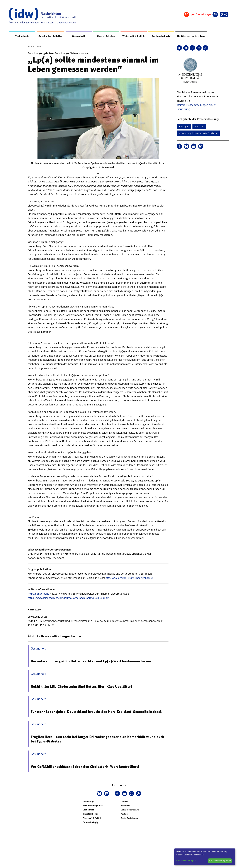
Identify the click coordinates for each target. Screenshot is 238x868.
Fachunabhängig (160, 36)
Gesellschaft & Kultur (50, 36)
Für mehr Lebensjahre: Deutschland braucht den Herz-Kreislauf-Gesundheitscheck (97, 712)
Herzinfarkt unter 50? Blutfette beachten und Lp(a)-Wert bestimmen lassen (92, 661)
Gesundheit (79, 36)
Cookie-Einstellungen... (187, 861)
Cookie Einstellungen (129, 818)
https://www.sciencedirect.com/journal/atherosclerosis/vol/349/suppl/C (69, 598)
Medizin (199, 127)
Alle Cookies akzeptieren (220, 861)
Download (108, 168)
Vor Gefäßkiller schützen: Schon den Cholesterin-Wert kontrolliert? (86, 767)
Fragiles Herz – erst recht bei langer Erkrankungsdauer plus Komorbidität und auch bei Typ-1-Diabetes (98, 739)
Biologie (184, 127)
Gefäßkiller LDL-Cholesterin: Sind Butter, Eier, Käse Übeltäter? (82, 686)
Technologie (22, 36)
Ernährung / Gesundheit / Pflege (198, 133)
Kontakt (124, 814)
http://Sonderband (39, 594)
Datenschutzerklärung (130, 810)
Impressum (125, 806)
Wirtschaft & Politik (133, 36)
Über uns (124, 801)
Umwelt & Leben (105, 36)
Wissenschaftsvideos (191, 36)
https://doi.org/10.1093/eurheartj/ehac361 (129, 578)
